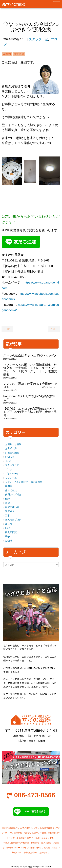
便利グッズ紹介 (13, 495)
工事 (7, 516)
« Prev (7, 329)
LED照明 (7, 54)
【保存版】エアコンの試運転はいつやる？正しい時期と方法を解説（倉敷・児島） (30, 412)
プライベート (12, 474)
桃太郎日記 (11, 532)
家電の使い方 (12, 507)
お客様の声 (11, 448)
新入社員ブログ (13, 520)
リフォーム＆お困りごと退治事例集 (24, 482)
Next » (54, 329)
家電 (7, 503)
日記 (7, 528)
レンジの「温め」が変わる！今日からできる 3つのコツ (30, 385)
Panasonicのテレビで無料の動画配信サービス (31, 398)
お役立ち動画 (12, 453)
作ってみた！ (12, 490)
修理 (7, 499)
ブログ (9, 470)
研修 (7, 537)
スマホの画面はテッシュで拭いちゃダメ (30, 355)
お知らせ (10, 457)
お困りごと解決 (13, 444)
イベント (10, 461)
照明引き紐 (19, 54)
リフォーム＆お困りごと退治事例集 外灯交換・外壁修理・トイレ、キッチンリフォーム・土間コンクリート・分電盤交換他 (30, 370)
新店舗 (9, 524)
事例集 (9, 486)
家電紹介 (10, 511)
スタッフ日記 (38, 39)
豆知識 (9, 541)
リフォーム (11, 478)
